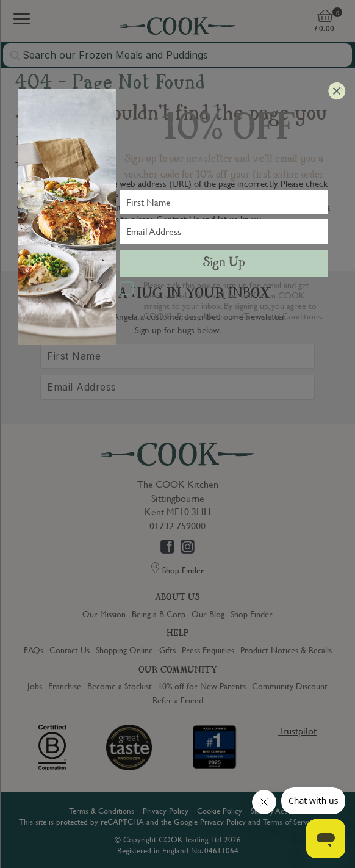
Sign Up (224, 263)
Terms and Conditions (283, 316)
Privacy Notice (203, 316)
